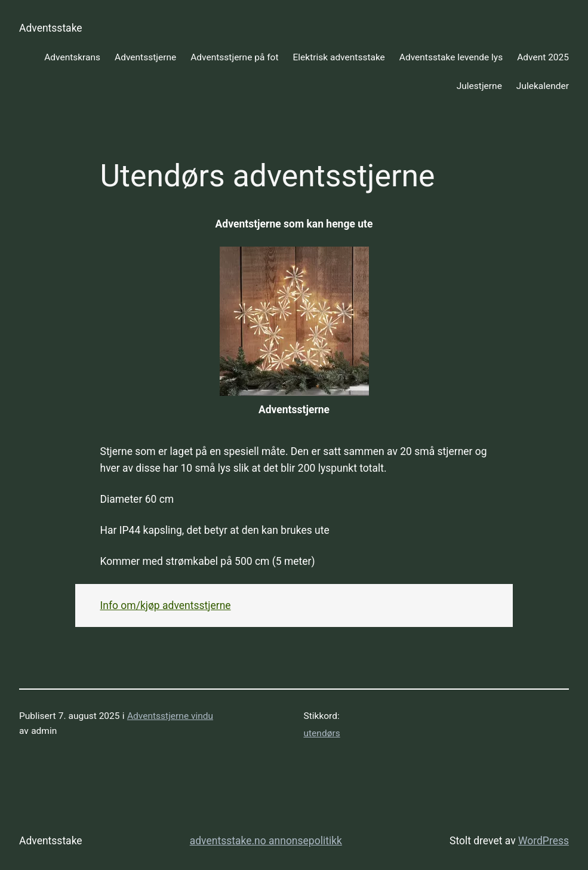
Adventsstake (51, 28)
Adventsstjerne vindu (170, 716)
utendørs (322, 733)
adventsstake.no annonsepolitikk (266, 841)
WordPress (544, 841)
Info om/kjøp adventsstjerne (166, 605)
